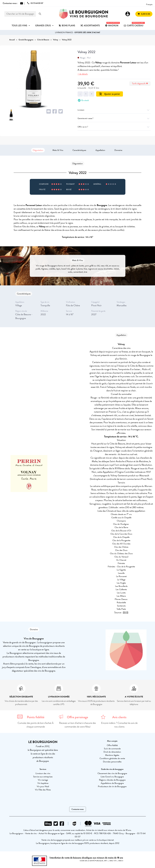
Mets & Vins (58, 150)
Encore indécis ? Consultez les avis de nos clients (119, 725)
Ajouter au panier (110, 94)
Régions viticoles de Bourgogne (112, 780)
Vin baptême (43, 783)
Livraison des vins (43, 773)
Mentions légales (112, 755)
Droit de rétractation (112, 752)
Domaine (118, 150)
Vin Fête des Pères (43, 790)
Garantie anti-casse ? (114, 118)
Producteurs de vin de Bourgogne (112, 786)
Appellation (100, 150)
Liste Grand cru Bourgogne (112, 777)
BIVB (126, 612)
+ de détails (83, 74)
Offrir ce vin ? (114, 127)
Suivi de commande (112, 749)
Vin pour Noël (43, 786)
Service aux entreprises (43, 777)
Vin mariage (43, 780)
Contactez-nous (78, 809)
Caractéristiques (79, 150)
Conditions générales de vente (112, 758)
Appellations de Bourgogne (112, 783)
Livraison (114, 110)
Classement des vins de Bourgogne (112, 773)
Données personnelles (112, 762)
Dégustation (38, 150)
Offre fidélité (112, 745)
